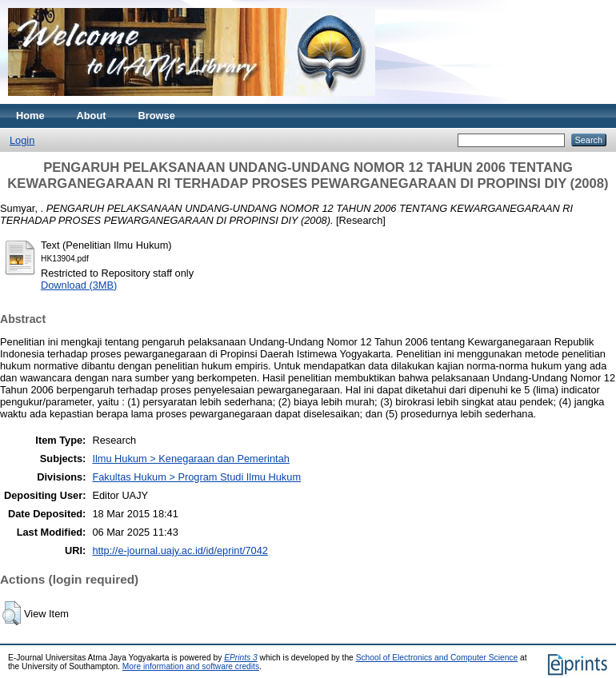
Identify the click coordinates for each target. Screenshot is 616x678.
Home (30, 116)
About (92, 116)
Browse (157, 116)
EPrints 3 (241, 658)
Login (22, 140)
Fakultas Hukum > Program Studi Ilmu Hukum (196, 477)
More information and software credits (191, 666)
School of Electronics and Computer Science (437, 658)
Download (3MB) (79, 285)
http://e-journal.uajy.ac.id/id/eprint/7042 (180, 550)
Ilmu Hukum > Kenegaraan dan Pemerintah (190, 459)
